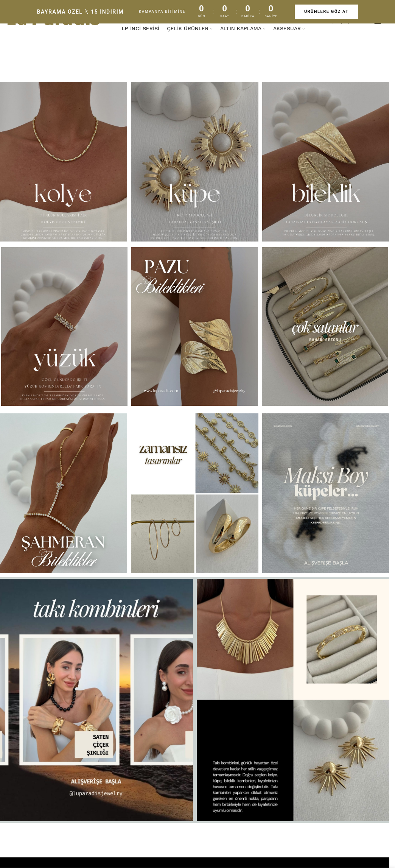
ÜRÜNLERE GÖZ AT (327, 12)
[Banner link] (195, 162)
